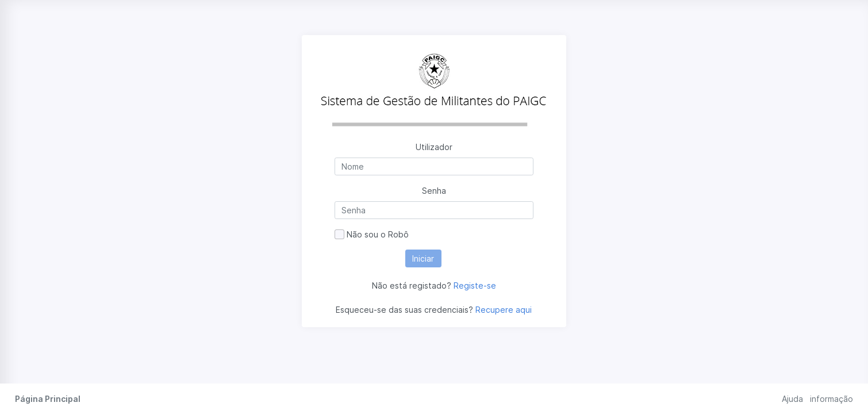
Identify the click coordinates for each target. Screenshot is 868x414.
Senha (434, 191)
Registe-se (475, 285)
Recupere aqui (504, 310)
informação (831, 399)
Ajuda (792, 399)
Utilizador (434, 147)
